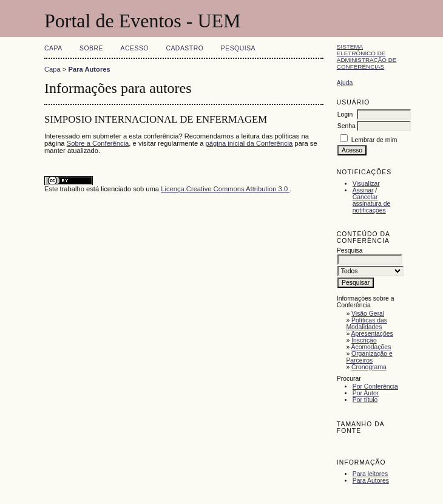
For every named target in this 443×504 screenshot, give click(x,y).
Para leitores (370, 474)
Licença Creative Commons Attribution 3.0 (225, 189)
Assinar (363, 190)
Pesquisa (238, 48)
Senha (347, 126)
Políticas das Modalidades (367, 324)
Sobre (91, 48)
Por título (365, 400)
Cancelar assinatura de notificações (371, 204)
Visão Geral (368, 314)
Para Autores (371, 481)
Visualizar (366, 184)
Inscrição (364, 340)
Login (345, 114)
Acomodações (371, 347)
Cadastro (184, 48)
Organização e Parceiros (369, 357)
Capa (53, 48)
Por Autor (366, 393)
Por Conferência (375, 387)
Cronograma (369, 367)
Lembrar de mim (374, 140)
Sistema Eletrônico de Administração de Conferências (367, 56)
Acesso (135, 48)
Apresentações (372, 334)
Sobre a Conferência (98, 143)
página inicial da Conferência (249, 143)
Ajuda (345, 83)
